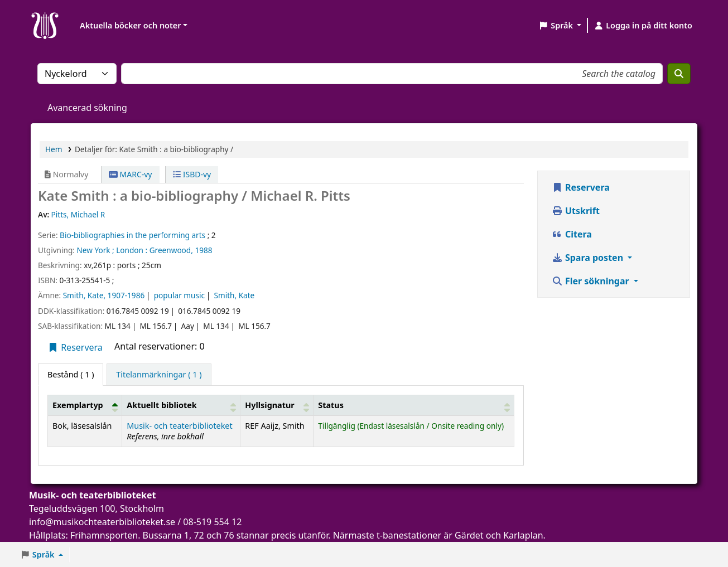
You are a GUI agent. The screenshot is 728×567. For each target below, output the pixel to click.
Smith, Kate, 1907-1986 (104, 295)
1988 (203, 250)
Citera (572, 234)
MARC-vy (131, 174)
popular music (179, 295)
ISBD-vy (192, 174)
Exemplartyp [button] (78, 405)
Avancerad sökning (87, 108)
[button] (560, 26)
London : (132, 250)
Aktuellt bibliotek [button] (161, 405)
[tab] (159, 375)
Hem (54, 149)
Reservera (75, 347)
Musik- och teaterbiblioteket (179, 426)
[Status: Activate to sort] (414, 405)
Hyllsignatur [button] (269, 405)
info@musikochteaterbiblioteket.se (102, 522)
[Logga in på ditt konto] (643, 26)
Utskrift (576, 211)
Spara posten (589, 258)
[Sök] (679, 74)
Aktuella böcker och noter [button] (130, 25)
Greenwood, (171, 250)
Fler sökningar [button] (592, 281)
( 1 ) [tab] (71, 374)
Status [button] (331, 405)
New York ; (95, 250)
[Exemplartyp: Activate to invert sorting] (85, 405)
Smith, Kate (234, 295)
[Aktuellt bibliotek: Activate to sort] (181, 405)
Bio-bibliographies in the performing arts (132, 235)
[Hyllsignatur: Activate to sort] (277, 405)
